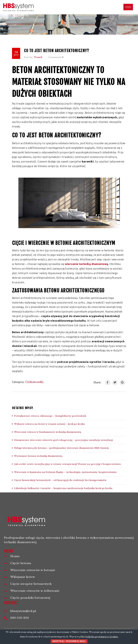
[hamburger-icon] (128, 7)
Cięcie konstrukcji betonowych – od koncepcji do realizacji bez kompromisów (59, 480)
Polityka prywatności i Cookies (102, 637)
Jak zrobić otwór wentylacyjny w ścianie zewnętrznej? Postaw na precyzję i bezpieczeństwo (67, 464)
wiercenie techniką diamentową (87, 264)
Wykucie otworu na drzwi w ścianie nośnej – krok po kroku (48, 424)
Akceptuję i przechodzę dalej (69, 641)
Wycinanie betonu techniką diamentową (38, 456)
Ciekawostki (34, 382)
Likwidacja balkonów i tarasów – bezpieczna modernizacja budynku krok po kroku (62, 488)
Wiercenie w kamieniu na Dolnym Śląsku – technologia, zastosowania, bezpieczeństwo (64, 472)
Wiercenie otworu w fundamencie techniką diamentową (47, 432)
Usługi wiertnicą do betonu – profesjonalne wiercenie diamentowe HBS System (60, 448)
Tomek (38, 57)
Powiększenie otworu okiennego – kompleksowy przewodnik (49, 416)
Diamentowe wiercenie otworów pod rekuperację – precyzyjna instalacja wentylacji (63, 440)
